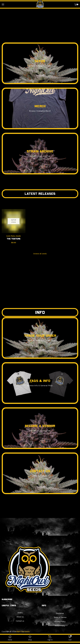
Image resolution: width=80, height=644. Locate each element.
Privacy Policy (60, 622)
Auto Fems (11, 236)
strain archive (40, 151)
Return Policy (60, 626)
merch (40, 106)
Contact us (20, 621)
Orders (20, 613)
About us (20, 617)
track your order (40, 336)
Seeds (18, 236)
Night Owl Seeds (23, 632)
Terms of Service (60, 618)
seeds (40, 61)
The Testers (14, 239)
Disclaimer (60, 613)
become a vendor (40, 426)
